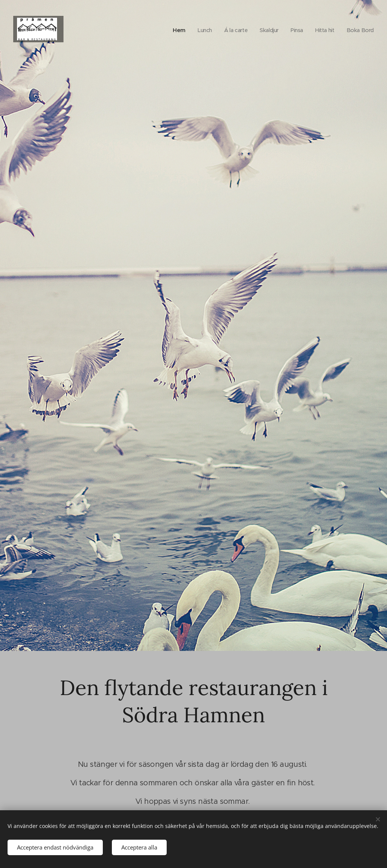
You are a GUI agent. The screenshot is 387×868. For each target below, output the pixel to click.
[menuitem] (174, 30)
